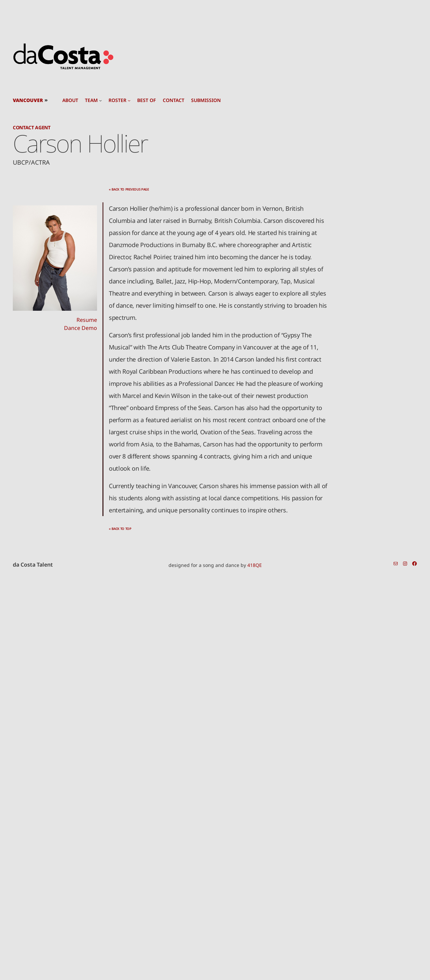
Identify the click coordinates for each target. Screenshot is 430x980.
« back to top (120, 529)
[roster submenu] (129, 100)
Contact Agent (32, 127)
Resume (87, 320)
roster (117, 100)
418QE (255, 565)
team (91, 100)
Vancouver (28, 100)
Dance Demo (81, 328)
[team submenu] (100, 100)
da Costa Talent (33, 565)
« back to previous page (129, 189)
